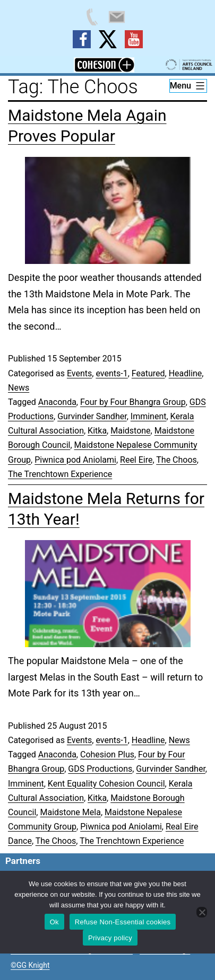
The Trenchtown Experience (60, 474)
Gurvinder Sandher (92, 416)
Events (79, 373)
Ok (54, 922)
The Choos (177, 460)
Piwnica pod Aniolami (75, 460)
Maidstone (130, 431)
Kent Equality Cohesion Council (106, 784)
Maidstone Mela (70, 812)
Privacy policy (110, 938)
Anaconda (57, 402)
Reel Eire (136, 460)
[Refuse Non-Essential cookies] (202, 912)
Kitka (97, 431)
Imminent (149, 416)
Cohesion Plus (107, 754)
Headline (186, 373)
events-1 (111, 373)
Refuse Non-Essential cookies (123, 922)
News (19, 388)
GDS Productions (100, 769)
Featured (148, 373)
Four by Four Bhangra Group (133, 402)
